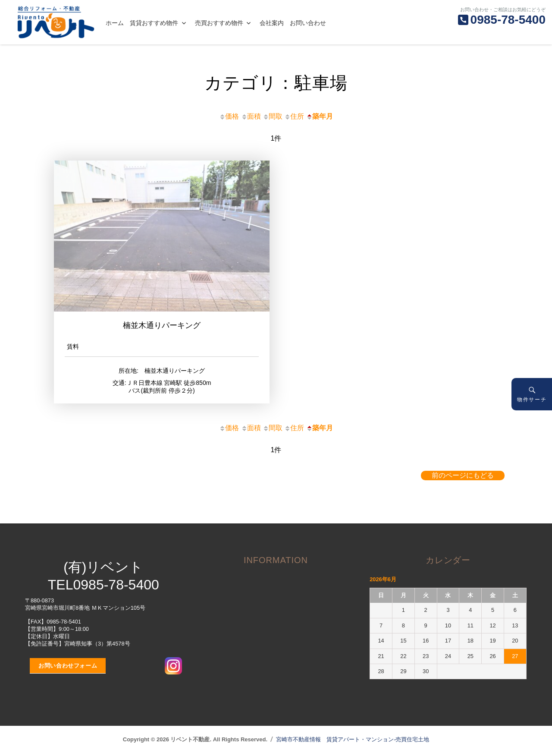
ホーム (115, 23)
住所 (294, 116)
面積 (251, 116)
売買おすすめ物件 (219, 23)
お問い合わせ (308, 23)
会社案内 (272, 23)
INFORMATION (276, 560)
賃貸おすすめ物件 (154, 23)
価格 (229, 116)
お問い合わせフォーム (68, 666)
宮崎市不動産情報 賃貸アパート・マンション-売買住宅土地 (353, 739)
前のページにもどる (463, 475)
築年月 (320, 116)
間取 (273, 116)
